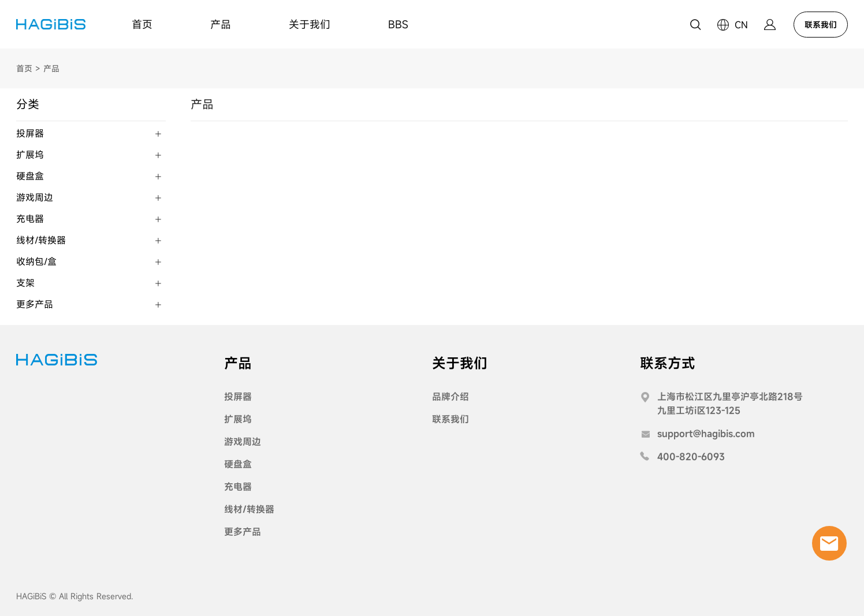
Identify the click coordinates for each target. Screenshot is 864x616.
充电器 (238, 487)
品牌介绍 (450, 397)
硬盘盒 (238, 464)
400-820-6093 (691, 457)
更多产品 (243, 532)
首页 (142, 24)
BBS (398, 24)
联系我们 (821, 25)
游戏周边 (243, 442)
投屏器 (238, 397)
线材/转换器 (249, 509)
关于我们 (310, 24)
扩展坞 (238, 419)
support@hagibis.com (706, 434)
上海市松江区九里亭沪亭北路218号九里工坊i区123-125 (730, 404)
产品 (221, 24)
